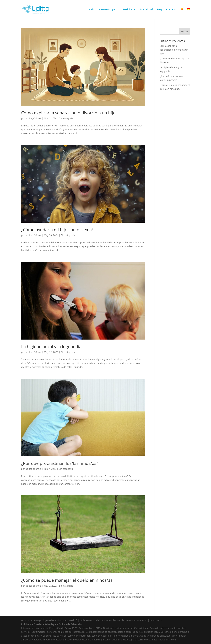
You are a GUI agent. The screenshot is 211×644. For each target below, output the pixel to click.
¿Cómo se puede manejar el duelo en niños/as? (68, 580)
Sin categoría (66, 118)
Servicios (127, 10)
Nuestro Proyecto (108, 10)
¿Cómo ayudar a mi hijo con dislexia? (57, 230)
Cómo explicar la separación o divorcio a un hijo (68, 113)
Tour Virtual (146, 10)
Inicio (91, 10)
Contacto (171, 10)
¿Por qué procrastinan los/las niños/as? (60, 463)
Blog (160, 10)
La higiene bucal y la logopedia (51, 346)
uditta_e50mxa (33, 118)
